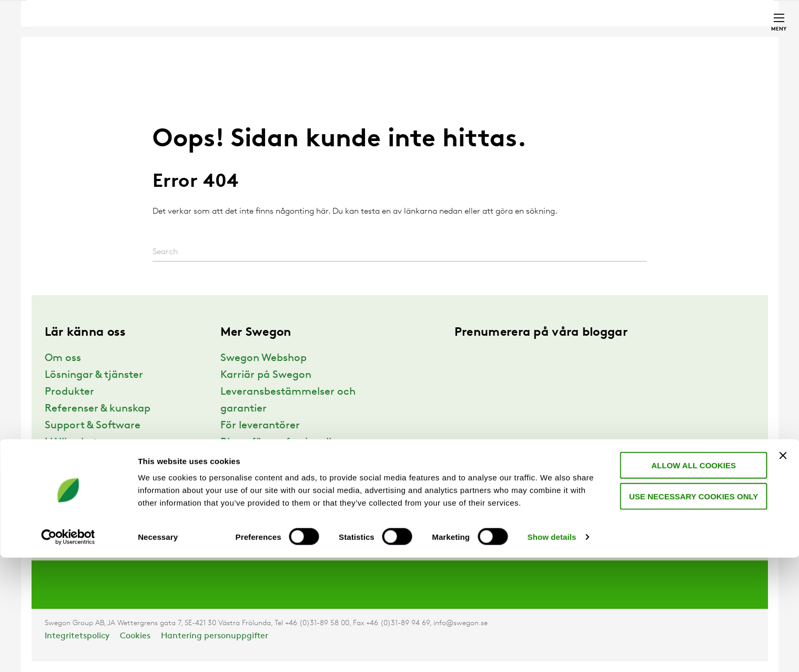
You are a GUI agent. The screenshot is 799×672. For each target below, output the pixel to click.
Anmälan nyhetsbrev (271, 493)
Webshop (629, 5)
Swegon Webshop (264, 358)
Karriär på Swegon (266, 375)
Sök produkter (452, 5)
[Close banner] (783, 570)
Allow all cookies (691, 580)
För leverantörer (260, 426)
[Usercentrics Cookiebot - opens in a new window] (68, 651)
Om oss (63, 358)
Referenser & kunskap (98, 409)
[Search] (400, 252)
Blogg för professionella (279, 443)
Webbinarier (250, 476)
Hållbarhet (71, 443)
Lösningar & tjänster (94, 375)
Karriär (588, 5)
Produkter (69, 392)
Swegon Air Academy (272, 510)
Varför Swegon (82, 459)
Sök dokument (529, 5)
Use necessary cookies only (691, 611)
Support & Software (93, 426)
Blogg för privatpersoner (281, 459)
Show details (552, 651)
